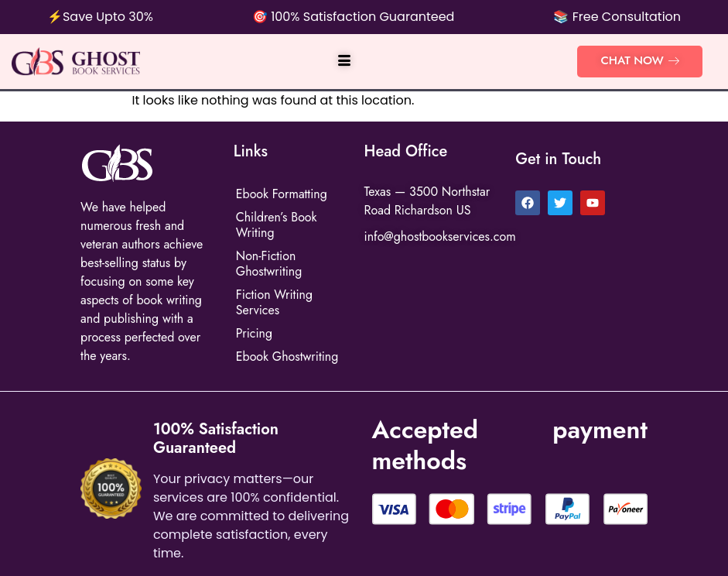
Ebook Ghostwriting (287, 357)
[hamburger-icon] (344, 62)
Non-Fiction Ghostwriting (269, 264)
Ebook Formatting (282, 194)
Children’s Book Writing (277, 225)
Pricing (254, 333)
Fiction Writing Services (275, 302)
